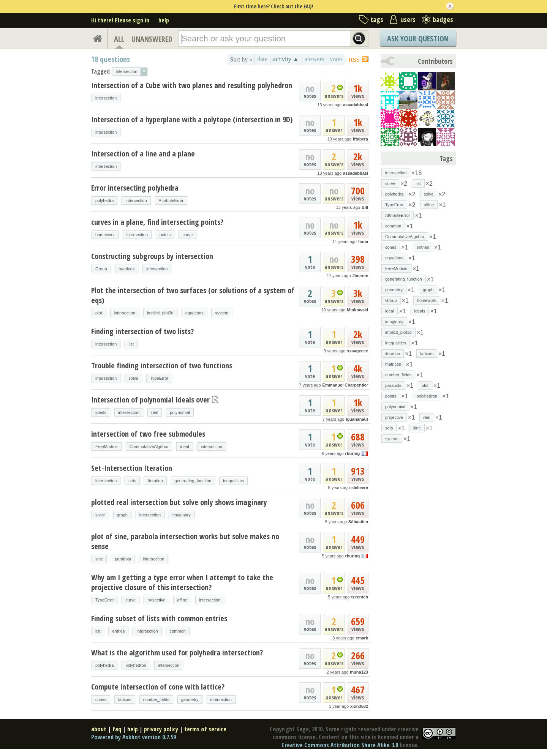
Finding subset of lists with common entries (159, 618)
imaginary (182, 515)
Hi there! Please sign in (120, 20)
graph (122, 515)
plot (99, 313)
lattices (125, 699)
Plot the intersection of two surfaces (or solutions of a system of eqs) (193, 295)
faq (117, 729)
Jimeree (360, 276)
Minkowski (357, 310)
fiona (363, 241)
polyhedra (104, 200)
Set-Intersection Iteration (132, 468)
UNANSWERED (152, 39)
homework (105, 235)
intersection (106, 98)
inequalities (233, 481)
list (131, 344)
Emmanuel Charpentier (345, 385)
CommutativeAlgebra (149, 447)
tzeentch (360, 597)
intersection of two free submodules (148, 434)
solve (133, 378)
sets (132, 481)
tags (377, 19)
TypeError (159, 378)
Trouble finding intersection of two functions (162, 365)
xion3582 (359, 706)
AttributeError (171, 200)
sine (99, 559)
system (222, 313)
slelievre (360, 488)
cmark (362, 638)
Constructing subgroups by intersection (152, 256)
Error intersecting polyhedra (135, 188)
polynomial (180, 412)
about (99, 729)
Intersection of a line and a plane (143, 154)
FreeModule (107, 447)
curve (187, 235)
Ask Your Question (418, 39)
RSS (354, 60)
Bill (365, 207)
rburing (353, 453)
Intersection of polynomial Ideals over (155, 400)
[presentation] (215, 400)
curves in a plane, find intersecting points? (157, 222)
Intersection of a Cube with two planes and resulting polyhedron (192, 85)
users (408, 19)
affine (182, 600)
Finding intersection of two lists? (142, 331)
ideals (101, 412)
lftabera (360, 139)
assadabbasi (356, 105)
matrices (127, 269)
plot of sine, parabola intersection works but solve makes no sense (185, 541)
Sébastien (358, 522)
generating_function (193, 481)
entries (118, 631)
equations (194, 313)
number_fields (156, 699)
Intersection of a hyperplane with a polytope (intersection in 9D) (192, 119)
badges (443, 19)
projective (156, 600)
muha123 (359, 672)
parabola (123, 559)
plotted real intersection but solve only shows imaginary (179, 502)
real (155, 412)
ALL (119, 39)
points (165, 235)
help (164, 20)
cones (101, 699)
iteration (155, 481)
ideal (184, 447)
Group (101, 269)
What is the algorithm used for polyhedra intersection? (177, 653)
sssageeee (357, 351)
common (178, 631)
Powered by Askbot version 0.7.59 (134, 737)
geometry (190, 699)
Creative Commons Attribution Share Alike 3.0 (340, 745)
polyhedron (136, 665)
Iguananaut (357, 419)
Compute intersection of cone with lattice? (158, 687)
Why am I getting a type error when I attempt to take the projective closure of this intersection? (182, 582)
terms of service (205, 729)
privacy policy (161, 729)
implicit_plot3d (160, 313)
